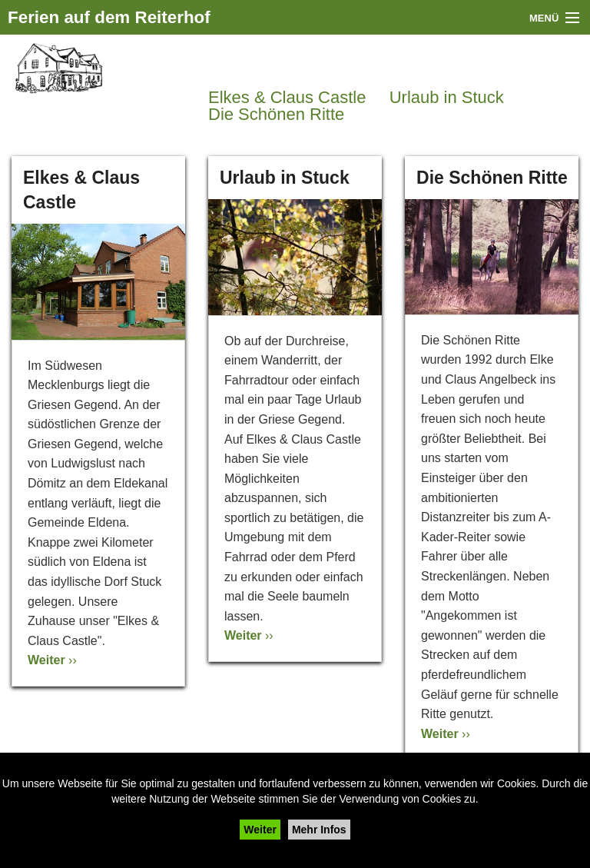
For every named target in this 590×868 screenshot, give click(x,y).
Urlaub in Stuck (447, 98)
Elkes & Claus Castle (287, 98)
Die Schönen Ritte (276, 115)
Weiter (260, 830)
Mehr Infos (319, 830)
